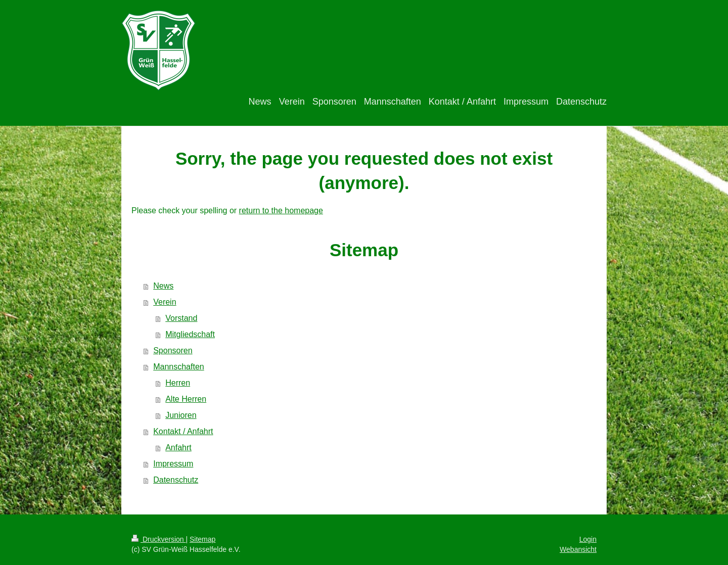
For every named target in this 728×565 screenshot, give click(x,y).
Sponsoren (173, 350)
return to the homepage (281, 210)
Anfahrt (178, 448)
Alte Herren (186, 399)
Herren (178, 383)
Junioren (181, 415)
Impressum (173, 464)
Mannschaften (179, 367)
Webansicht (578, 549)
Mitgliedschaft (190, 334)
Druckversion (158, 539)
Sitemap (202, 539)
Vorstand (181, 318)
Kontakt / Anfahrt (183, 431)
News (163, 286)
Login (588, 539)
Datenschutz (176, 480)
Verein (165, 302)
